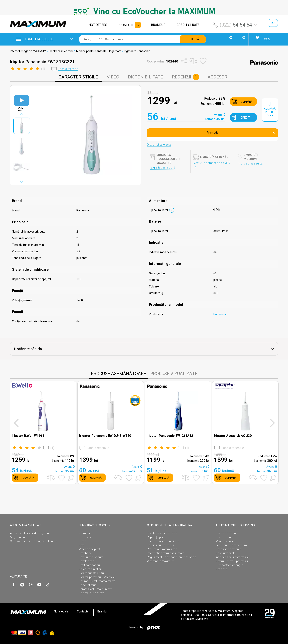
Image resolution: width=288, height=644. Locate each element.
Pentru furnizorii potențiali (232, 561)
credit (245, 118)
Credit (82, 541)
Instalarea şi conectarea (162, 533)
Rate (81, 545)
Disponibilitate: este (159, 145)
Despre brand (224, 537)
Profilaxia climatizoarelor (163, 549)
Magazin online (19, 537)
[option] (144, 11)
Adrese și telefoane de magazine (30, 533)
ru (273, 23)
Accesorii (219, 77)
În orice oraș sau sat (251, 163)
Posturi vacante (225, 553)
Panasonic (220, 314)
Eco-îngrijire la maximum (231, 545)
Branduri (103, 611)
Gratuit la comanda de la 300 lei (212, 165)
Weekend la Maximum (161, 561)
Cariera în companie (228, 549)
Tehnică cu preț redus (161, 545)
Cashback (85, 553)
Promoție (241, 133)
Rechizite (221, 569)
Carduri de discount (91, 557)
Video (113, 77)
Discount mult (87, 585)
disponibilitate (146, 77)
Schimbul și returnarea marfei (97, 581)
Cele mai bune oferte (91, 593)
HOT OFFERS (98, 25)
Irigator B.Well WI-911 (28, 436)
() (33, 448)
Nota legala (61, 611)
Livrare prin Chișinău (91, 573)
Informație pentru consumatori (166, 553)
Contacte (83, 611)
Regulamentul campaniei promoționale (171, 557)
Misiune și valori (226, 541)
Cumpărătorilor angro (229, 565)
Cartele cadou (87, 561)
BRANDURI (159, 25)
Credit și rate (86, 537)
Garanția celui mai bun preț (95, 589)
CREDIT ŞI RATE (188, 25)
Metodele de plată (89, 549)
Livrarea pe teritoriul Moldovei (97, 577)
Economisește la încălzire (163, 541)
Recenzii (185, 77)
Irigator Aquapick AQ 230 (233, 436)
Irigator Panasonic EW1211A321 (171, 436)
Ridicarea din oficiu (90, 569)
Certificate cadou (89, 565)
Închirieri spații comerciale (232, 557)
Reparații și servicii (159, 537)
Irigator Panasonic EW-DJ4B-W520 (105, 436)
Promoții (84, 533)
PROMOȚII (125, 25)
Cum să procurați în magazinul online (33, 541)
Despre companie (227, 533)
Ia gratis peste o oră (163, 167)
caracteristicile (78, 77)
